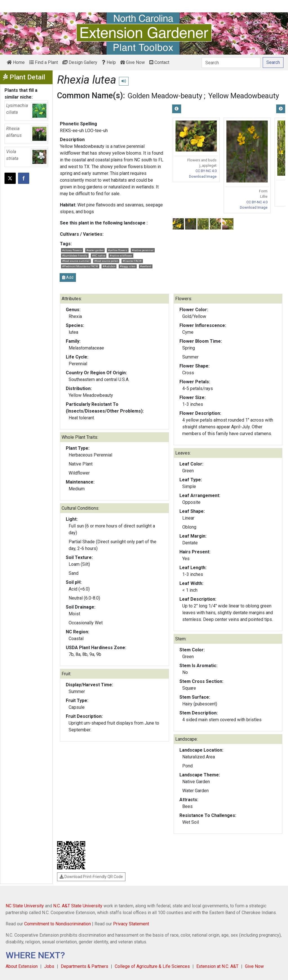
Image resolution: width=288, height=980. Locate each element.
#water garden (95, 250)
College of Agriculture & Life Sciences (152, 966)
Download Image (203, 176)
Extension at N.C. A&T (217, 966)
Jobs (49, 966)
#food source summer (76, 261)
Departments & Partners (85, 966)
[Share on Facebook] (24, 178)
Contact (159, 62)
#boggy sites (128, 266)
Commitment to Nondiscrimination (58, 924)
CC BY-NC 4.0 (206, 171)
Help (109, 62)
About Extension (22, 966)
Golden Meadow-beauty (165, 96)
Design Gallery (80, 62)
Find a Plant (44, 62)
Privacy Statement (131, 924)
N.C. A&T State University (78, 906)
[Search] (231, 63)
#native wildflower (121, 256)
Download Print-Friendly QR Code (91, 877)
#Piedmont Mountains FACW (80, 266)
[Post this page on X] (10, 178)
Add (68, 277)
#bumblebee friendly (75, 256)
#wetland (146, 266)
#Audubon (109, 266)
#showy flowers (72, 250)
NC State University (25, 906)
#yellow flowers (118, 250)
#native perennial (143, 250)
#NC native (99, 256)
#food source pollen (106, 261)
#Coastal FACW (132, 261)
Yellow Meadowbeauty (244, 96)
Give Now (133, 62)
